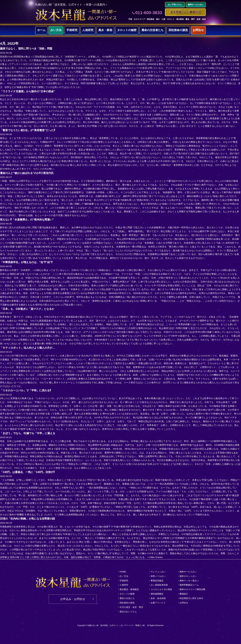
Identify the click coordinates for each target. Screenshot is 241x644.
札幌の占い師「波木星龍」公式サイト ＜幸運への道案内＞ (72, 5)
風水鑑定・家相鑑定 (129, 589)
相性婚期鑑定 (157, 594)
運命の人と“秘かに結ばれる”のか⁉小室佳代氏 (28, 173)
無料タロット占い (188, 576)
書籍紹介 (184, 594)
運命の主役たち (127, 598)
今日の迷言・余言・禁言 (131, 607)
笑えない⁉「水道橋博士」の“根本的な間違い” (28, 220)
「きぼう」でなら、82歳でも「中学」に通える (29, 433)
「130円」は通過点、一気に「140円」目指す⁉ (29, 472)
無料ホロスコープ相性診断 (192, 589)
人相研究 (88, 30)
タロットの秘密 (127, 30)
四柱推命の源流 (178, 30)
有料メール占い (158, 576)
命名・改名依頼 (158, 598)
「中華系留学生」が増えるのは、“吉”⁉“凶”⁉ (28, 262)
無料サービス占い (188, 572)
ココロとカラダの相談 (161, 589)
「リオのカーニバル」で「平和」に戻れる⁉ (27, 391)
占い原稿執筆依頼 (159, 585)
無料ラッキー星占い (189, 581)
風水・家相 (105, 30)
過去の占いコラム (128, 612)
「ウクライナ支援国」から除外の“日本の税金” (29, 91)
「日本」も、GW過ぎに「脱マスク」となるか (29, 309)
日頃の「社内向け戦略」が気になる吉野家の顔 (29, 519)
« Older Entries (155, 557)
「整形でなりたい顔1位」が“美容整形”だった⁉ (29, 130)
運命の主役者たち (152, 30)
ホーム (41, 30)
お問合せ (198, 30)
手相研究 (72, 30)
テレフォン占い (158, 572)
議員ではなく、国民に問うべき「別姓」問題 (28, 49)
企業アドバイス (158, 603)
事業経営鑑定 (157, 581)
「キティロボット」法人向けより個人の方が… (29, 348)
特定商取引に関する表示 (191, 598)
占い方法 (56, 30)
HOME (123, 572)
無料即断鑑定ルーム (189, 585)
